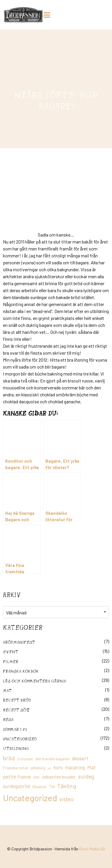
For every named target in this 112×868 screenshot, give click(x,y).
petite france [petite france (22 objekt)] (17, 777)
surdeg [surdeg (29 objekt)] (86, 776)
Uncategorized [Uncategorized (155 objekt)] (30, 798)
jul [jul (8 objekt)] (49, 768)
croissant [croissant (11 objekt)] (25, 759)
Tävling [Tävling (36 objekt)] (67, 786)
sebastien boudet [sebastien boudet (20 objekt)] (59, 777)
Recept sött (16, 710)
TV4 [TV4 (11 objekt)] (52, 787)
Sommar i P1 (15, 729)
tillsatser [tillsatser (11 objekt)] (40, 787)
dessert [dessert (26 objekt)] (80, 758)
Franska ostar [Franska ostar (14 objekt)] (16, 768)
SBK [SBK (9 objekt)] (37, 777)
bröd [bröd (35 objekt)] (9, 758)
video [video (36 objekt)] (66, 799)
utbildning (16, 748)
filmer (11, 661)
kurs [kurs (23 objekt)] (58, 767)
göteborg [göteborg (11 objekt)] (38, 768)
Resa (8, 719)
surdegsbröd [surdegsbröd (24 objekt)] (16, 786)
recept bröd (17, 700)
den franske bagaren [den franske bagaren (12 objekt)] (52, 759)
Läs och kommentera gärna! (34, 681)
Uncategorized (20, 739)
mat (7, 690)
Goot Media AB (92, 849)
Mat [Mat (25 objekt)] (91, 767)
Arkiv (12, 595)
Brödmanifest (19, 642)
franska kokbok (21, 671)
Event (10, 652)
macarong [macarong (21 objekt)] (75, 767)
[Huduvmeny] (48, 14)
